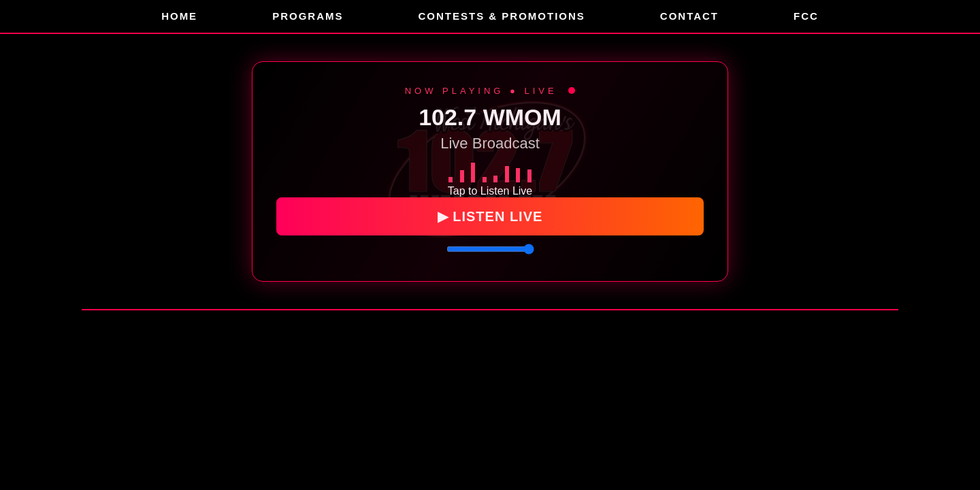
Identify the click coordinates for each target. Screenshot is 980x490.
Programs (308, 16)
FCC (806, 16)
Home (179, 16)
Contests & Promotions (501, 16)
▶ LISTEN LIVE (490, 215)
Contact (689, 16)
